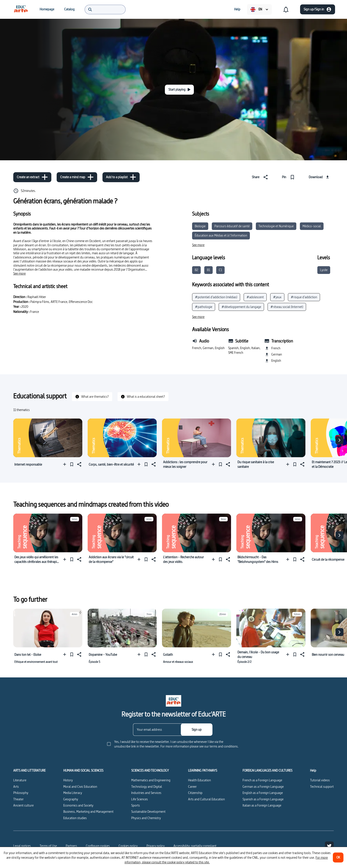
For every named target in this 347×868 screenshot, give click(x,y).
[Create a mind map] (77, 177)
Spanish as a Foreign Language (263, 799)
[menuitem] (21, 9)
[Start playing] (179, 90)
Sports (136, 805)
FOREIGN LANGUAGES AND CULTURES (267, 770)
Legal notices (22, 846)
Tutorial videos (320, 780)
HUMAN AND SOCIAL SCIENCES (83, 770)
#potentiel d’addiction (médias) (216, 297)
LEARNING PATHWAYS (203, 770)
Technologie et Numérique (276, 226)
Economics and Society (78, 805)
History (68, 780)
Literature (20, 780)
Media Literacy (73, 793)
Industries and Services (146, 793)
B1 (208, 270)
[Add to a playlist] (121, 177)
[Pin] (289, 177)
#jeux (277, 297)
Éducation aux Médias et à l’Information (221, 235)
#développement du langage (241, 307)
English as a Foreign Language (263, 793)
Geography (71, 799)
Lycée (324, 270)
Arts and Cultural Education (206, 799)
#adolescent (255, 297)
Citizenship (195, 793)
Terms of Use (48, 846)
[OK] (338, 857)
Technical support (322, 787)
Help (313, 770)
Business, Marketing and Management (88, 812)
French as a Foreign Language (262, 780)
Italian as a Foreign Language (262, 805)
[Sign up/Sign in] (318, 9)
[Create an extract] (32, 177)
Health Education (200, 780)
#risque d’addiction (304, 297)
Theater (18, 799)
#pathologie (204, 307)
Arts (16, 787)
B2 (196, 270)
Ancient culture (23, 805)
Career (192, 787)
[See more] (19, 273)
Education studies (75, 818)
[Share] (261, 177)
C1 (220, 270)
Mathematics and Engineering (151, 780)
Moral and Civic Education (80, 787)
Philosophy (21, 793)
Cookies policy (128, 846)
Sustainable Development (148, 812)
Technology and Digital (147, 787)
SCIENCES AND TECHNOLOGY (150, 770)
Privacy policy (156, 846)
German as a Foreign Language (263, 787)
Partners (71, 846)
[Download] (319, 177)
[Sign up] (197, 730)
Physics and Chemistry (146, 818)
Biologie (200, 226)
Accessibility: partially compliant (195, 846)
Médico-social (312, 226)
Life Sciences (140, 799)
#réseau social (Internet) (287, 307)
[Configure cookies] (98, 846)
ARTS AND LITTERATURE (29, 770)
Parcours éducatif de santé (232, 226)
